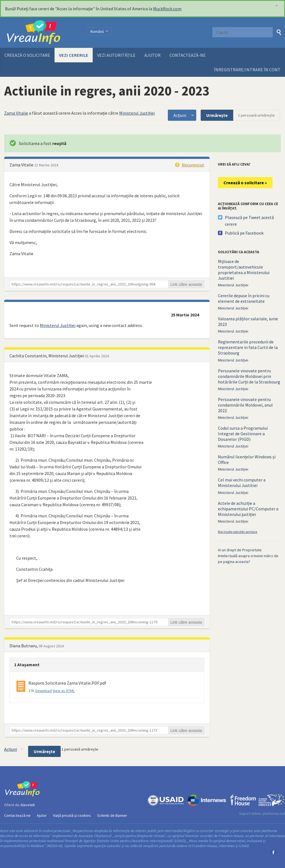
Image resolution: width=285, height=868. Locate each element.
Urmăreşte (217, 115)
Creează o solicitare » (245, 183)
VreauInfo (42, 33)
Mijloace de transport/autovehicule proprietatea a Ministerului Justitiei (244, 270)
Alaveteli (28, 805)
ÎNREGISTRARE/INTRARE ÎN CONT (247, 70)
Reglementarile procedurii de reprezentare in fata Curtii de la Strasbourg (248, 347)
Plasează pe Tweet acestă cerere (249, 221)
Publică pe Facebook (244, 233)
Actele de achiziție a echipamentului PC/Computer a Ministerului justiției (248, 509)
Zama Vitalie (16, 113)
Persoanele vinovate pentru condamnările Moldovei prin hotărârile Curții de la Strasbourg (249, 376)
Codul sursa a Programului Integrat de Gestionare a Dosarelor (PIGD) (243, 434)
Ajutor (153, 55)
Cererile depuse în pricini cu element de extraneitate (244, 298)
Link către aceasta (186, 284)
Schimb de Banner (112, 815)
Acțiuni (180, 115)
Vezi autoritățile (116, 55)
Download (44, 691)
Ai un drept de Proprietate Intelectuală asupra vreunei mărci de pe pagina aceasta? (248, 556)
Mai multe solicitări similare (238, 532)
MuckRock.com (167, 9)
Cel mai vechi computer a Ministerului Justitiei (242, 483)
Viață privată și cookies (72, 815)
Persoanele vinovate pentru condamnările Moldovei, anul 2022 (245, 405)
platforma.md (274, 813)
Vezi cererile (74, 55)
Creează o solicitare (27, 55)
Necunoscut (193, 165)
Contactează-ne (188, 55)
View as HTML (64, 691)
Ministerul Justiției (137, 113)
